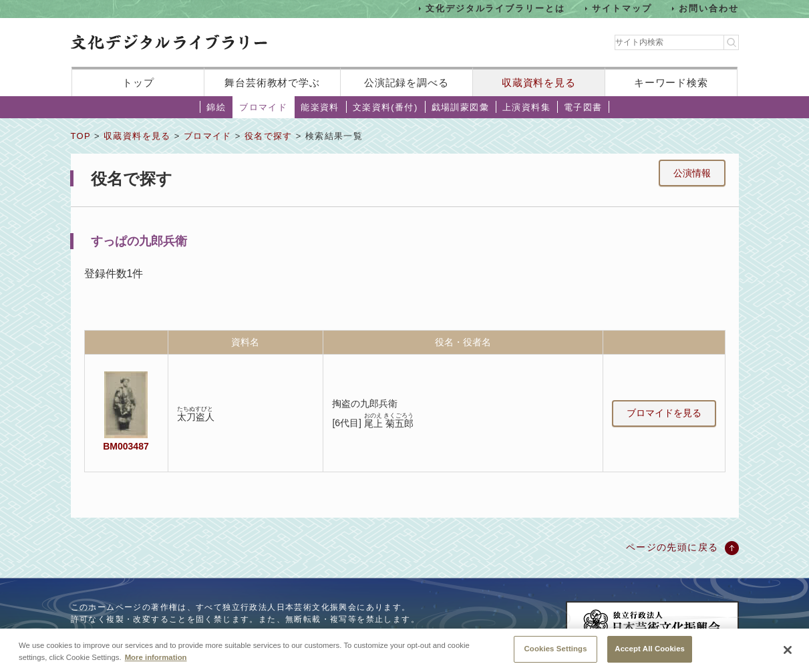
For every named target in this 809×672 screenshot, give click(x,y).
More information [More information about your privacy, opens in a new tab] (156, 659)
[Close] (788, 652)
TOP (81, 136)
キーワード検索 (671, 82)
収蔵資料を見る (539, 82)
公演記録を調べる (407, 82)
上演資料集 (526, 107)
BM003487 (126, 446)
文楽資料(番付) (385, 107)
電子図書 (583, 107)
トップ (138, 82)
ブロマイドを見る (664, 413)
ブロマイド (263, 107)
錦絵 (216, 107)
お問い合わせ (709, 8)
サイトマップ (622, 8)
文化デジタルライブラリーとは (495, 8)
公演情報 (692, 173)
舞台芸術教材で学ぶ (272, 82)
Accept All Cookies (650, 651)
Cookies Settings (556, 651)
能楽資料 (320, 107)
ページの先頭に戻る (672, 547)
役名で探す (269, 136)
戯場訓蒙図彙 (460, 107)
